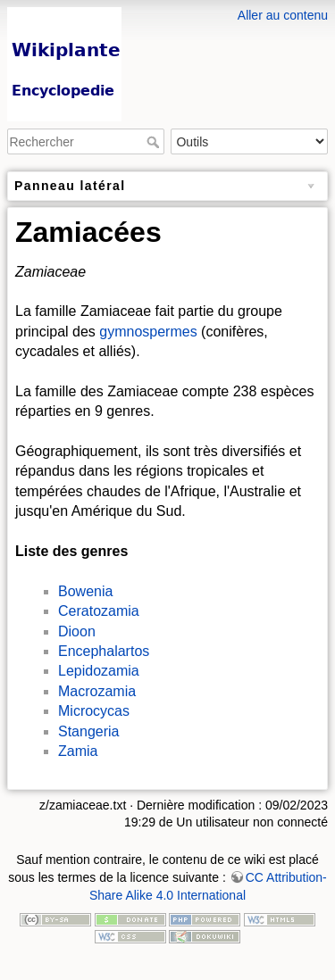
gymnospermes (148, 332)
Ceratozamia (99, 611)
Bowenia (85, 591)
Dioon (77, 631)
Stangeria (89, 731)
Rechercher (155, 142)
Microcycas (94, 711)
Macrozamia (97, 691)
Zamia (78, 751)
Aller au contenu (283, 15)
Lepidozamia (99, 671)
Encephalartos (104, 651)
